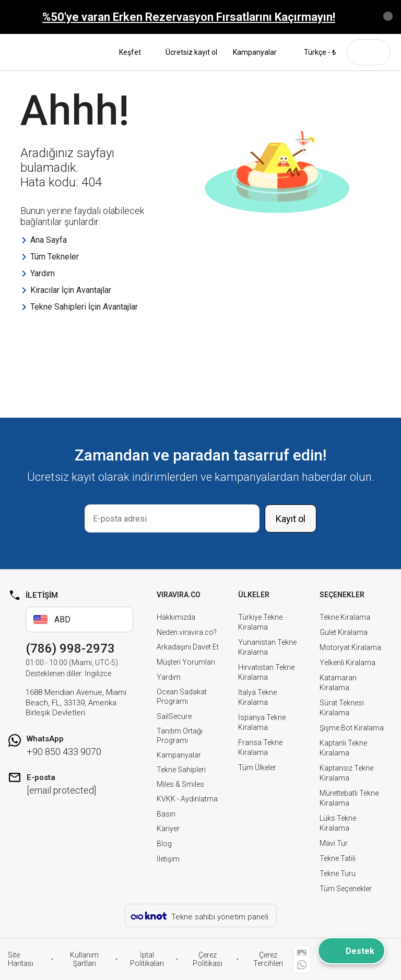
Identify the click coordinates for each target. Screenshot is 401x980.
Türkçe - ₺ (314, 52)
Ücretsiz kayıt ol (191, 52)
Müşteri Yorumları (186, 662)
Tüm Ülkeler (257, 768)
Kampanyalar (255, 52)
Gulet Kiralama (344, 632)
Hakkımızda (176, 617)
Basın (166, 814)
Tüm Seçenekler (346, 889)
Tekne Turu (338, 873)
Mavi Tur (334, 843)
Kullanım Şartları (84, 959)
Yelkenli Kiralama (347, 663)
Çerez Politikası (208, 959)
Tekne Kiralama (345, 617)
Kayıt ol (291, 519)
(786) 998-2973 (70, 648)
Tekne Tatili (338, 858)
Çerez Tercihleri (268, 959)
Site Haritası (21, 959)
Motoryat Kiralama (350, 647)
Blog (164, 844)
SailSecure (174, 716)
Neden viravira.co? (187, 632)
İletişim (168, 859)
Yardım (169, 677)
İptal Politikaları (147, 959)
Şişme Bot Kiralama (352, 728)
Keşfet (134, 52)
